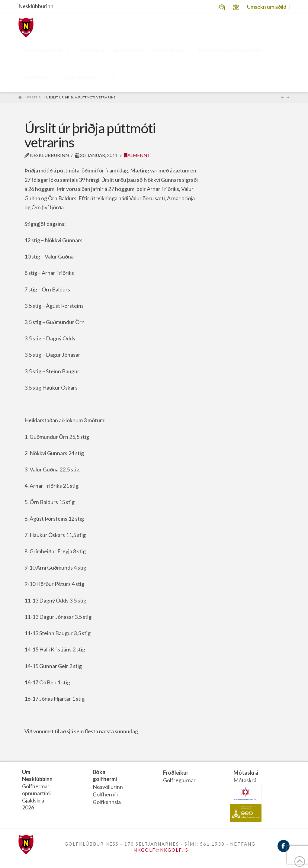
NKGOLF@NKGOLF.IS (161, 850)
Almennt (137, 155)
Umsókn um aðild (267, 7)
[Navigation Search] (112, 78)
